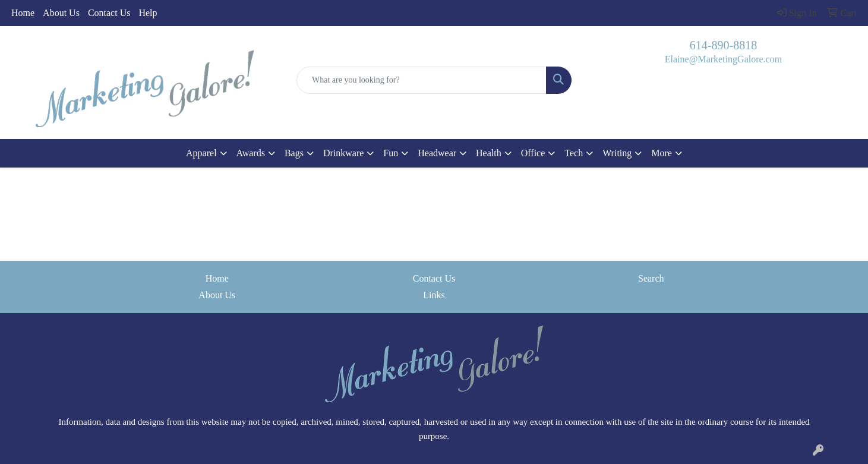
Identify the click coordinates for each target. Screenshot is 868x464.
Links (434, 295)
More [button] (662, 153)
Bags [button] (294, 153)
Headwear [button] (437, 153)
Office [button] (533, 153)
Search (651, 278)
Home (23, 13)
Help (148, 13)
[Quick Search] (422, 80)
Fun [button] (391, 153)
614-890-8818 (723, 45)
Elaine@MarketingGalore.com (723, 59)
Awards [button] (251, 153)
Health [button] (489, 153)
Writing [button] (617, 153)
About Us (61, 13)
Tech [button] (574, 153)
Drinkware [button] (343, 153)
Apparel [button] (201, 153)
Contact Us (109, 13)
